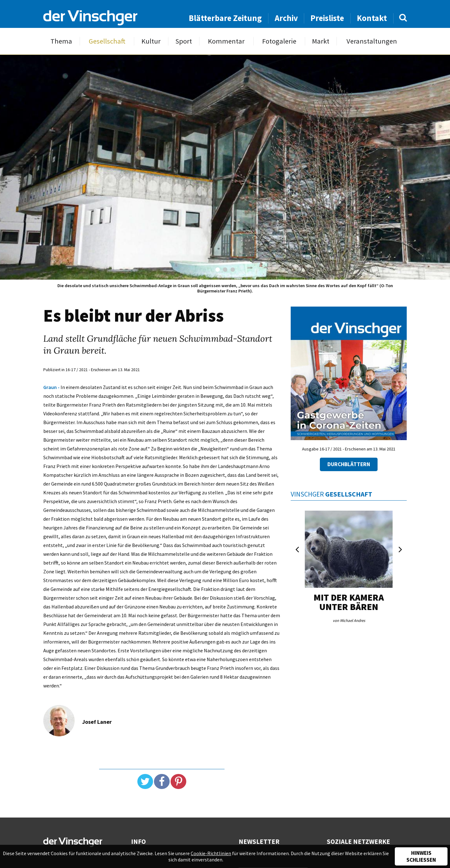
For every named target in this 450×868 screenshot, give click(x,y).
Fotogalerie (279, 41)
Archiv (286, 18)
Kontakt (372, 18)
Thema (61, 41)
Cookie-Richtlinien (211, 853)
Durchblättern (349, 464)
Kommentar (226, 41)
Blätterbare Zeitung (225, 18)
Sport (184, 41)
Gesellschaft (107, 41)
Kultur (151, 41)
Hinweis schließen (421, 856)
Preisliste (327, 18)
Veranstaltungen (372, 41)
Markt (321, 41)
